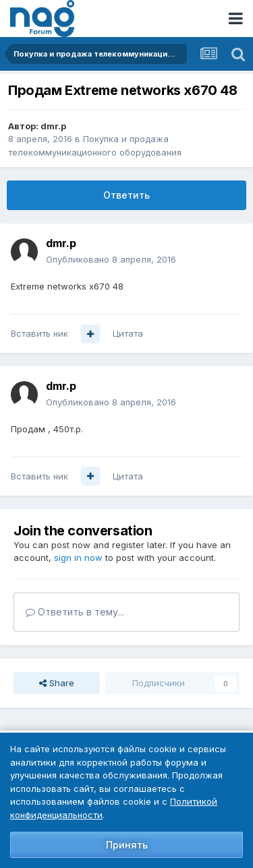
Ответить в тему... (75, 612)
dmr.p (53, 126)
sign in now (78, 558)
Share (57, 683)
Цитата (128, 333)
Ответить (126, 195)
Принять (127, 845)
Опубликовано (111, 259)
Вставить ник (39, 333)
